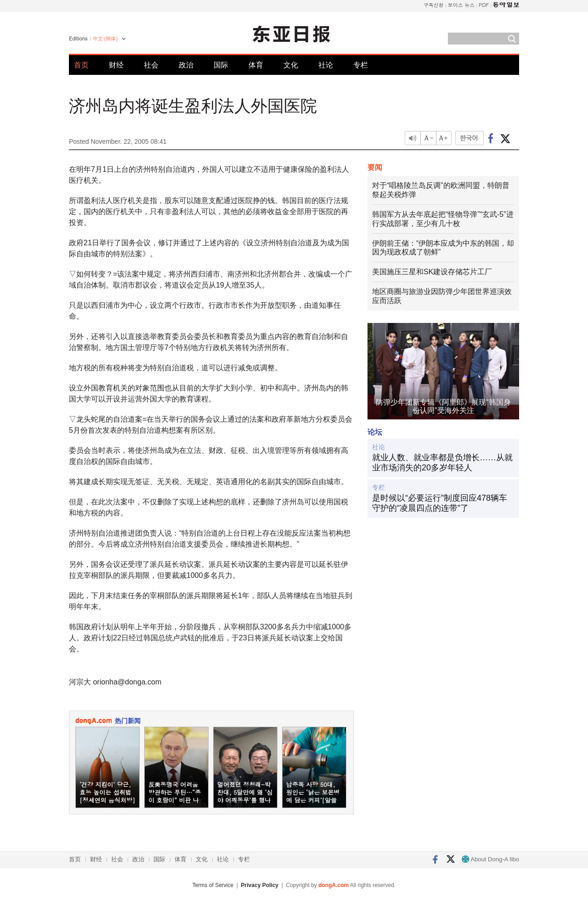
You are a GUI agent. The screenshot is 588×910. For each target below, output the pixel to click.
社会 (151, 65)
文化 (291, 65)
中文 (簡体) (105, 39)
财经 (116, 65)
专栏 (361, 65)
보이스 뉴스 (461, 5)
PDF (484, 5)
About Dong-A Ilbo (490, 859)
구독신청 (434, 5)
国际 (221, 65)
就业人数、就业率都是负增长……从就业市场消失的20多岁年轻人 (442, 463)
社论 (326, 65)
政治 (186, 65)
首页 (81, 65)
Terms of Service (213, 885)
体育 (256, 65)
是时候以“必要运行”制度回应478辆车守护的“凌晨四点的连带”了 (440, 503)
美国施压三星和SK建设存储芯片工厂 (432, 272)
